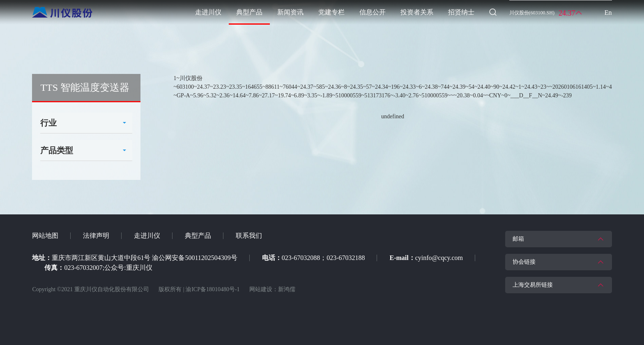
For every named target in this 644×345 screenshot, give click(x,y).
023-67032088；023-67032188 (323, 258)
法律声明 (96, 236)
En (608, 13)
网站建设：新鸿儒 (272, 289)
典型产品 (198, 236)
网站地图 (45, 236)
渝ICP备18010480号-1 (213, 289)
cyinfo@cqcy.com (439, 258)
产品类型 (57, 150)
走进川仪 (147, 236)
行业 (48, 123)
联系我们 (249, 236)
